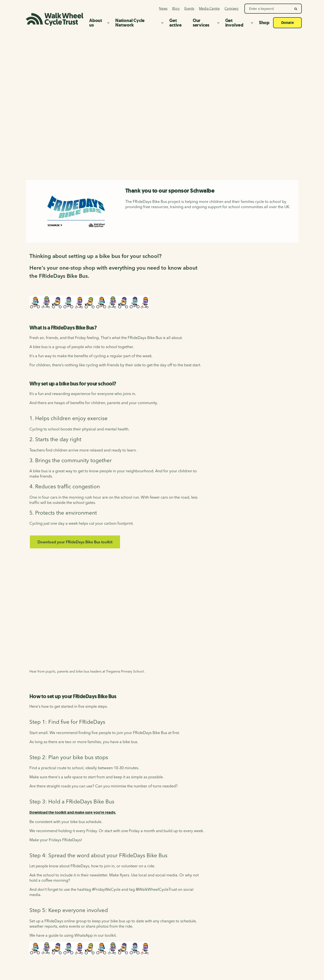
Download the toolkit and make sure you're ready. (73, 812)
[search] (296, 9)
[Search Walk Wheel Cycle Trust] (268, 9)
